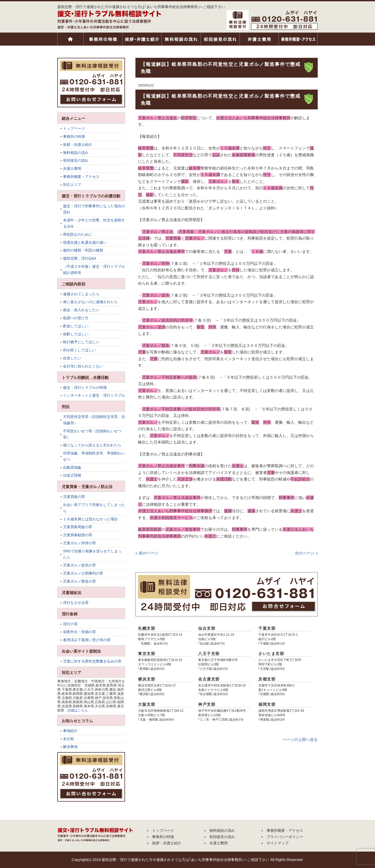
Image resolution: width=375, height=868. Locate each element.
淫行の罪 (70, 624)
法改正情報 (72, 475)
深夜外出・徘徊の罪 (79, 632)
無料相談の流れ (181, 39)
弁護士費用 (259, 39)
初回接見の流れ (220, 39)
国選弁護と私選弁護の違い (85, 242)
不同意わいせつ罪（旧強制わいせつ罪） (92, 434)
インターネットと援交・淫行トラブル (94, 395)
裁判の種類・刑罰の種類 (83, 250)
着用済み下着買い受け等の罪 (87, 640)
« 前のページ (147, 553)
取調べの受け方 (76, 318)
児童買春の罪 (74, 497)
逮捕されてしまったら (81, 294)
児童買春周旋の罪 (78, 527)
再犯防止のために (78, 234)
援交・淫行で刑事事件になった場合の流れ (94, 209)
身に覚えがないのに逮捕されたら (90, 302)
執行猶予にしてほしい (81, 342)
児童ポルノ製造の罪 (79, 581)
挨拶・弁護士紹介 (142, 39)
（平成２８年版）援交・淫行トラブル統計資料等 (94, 270)
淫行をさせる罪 (76, 603)
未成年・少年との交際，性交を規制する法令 (94, 223)
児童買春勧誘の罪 (78, 535)
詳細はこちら (78, 710)
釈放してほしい (76, 326)
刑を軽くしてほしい (79, 350)
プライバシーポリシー (285, 837)
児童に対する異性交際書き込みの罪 (92, 661)
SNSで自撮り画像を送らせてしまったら (92, 554)
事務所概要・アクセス (298, 39)
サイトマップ (278, 843)
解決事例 (70, 747)
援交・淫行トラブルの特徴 (85, 388)
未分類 (68, 739)
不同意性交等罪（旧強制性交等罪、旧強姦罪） (94, 420)
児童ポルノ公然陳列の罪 (83, 573)
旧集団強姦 (72, 467)
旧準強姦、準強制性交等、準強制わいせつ (94, 456)
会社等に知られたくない (83, 366)
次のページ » (306, 553)
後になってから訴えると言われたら (92, 445)
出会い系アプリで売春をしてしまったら (94, 508)
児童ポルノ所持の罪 (79, 543)
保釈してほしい (76, 334)
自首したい (72, 358)
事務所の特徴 (103, 39)
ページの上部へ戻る (300, 739)
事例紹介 (70, 731)
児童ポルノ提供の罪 (79, 565)
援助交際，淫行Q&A (80, 258)
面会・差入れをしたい (81, 310)
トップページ (70, 39)
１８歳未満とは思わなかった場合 (90, 519)
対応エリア (72, 185)
